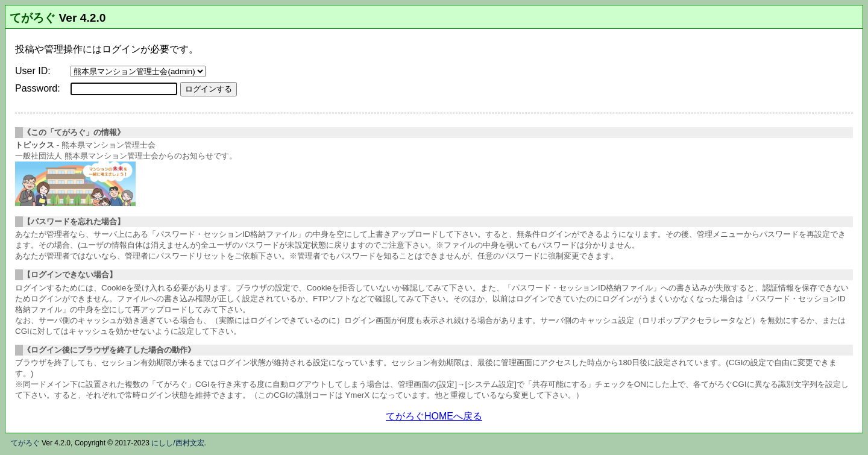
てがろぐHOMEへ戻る (434, 416)
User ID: (33, 71)
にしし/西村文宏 (178, 443)
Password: (38, 88)
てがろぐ (33, 18)
